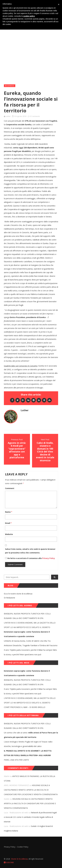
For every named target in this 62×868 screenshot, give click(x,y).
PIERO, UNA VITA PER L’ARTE (16, 760)
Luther (8, 116)
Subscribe (9, 862)
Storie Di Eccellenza (19, 859)
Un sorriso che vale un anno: (31, 735)
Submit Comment (15, 564)
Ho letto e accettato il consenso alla (25, 558)
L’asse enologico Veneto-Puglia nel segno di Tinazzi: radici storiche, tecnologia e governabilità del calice (28, 744)
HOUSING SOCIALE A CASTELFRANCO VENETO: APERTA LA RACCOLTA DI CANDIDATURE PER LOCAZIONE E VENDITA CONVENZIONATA (31, 790)
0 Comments (35, 116)
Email (8, 523)
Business (10, 86)
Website (9, 534)
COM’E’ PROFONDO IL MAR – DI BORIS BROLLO (25, 707)
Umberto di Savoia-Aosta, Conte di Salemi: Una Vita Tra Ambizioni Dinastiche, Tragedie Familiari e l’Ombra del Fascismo (31, 643)
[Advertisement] (31, 50)
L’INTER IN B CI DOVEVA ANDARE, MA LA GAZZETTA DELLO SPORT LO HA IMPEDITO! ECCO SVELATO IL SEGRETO (30, 625)
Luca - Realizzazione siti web (16, 813)
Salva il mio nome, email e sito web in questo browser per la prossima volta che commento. (30, 551)
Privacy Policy (48, 558)
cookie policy (29, 16)
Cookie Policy (23, 847)
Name (9, 512)
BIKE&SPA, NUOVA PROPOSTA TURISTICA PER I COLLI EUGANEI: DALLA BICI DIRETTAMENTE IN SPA (27, 616)
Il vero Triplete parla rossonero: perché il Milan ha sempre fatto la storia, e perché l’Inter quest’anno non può (30, 652)
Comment (10, 488)
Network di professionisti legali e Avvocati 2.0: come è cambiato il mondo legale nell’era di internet (30, 817)
